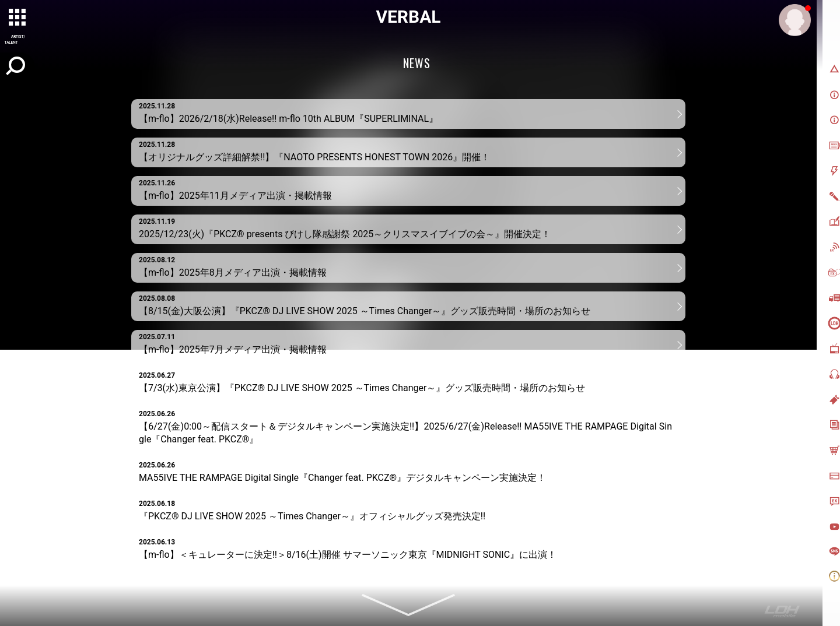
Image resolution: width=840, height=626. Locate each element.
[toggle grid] (18, 18)
